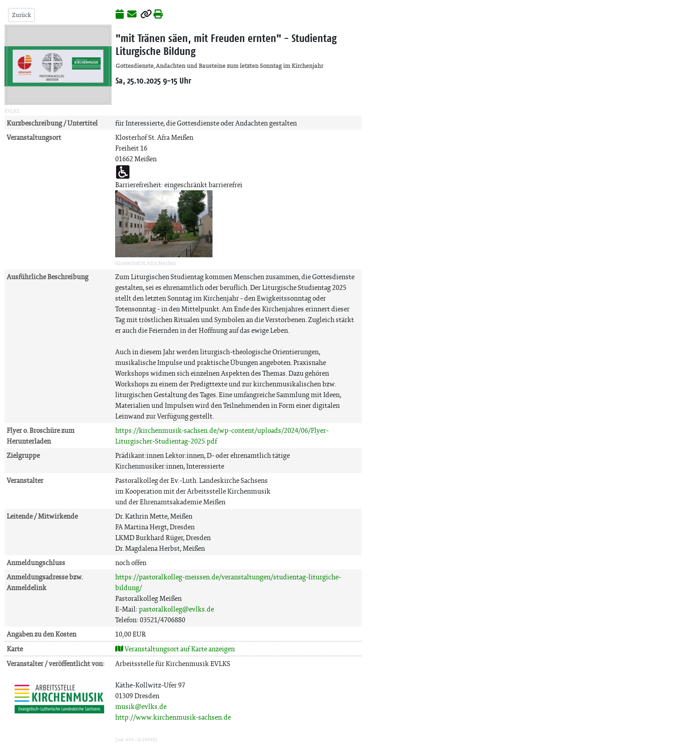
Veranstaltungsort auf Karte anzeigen (175, 649)
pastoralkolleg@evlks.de (176, 609)
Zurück (21, 15)
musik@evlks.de (141, 706)
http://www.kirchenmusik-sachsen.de (173, 717)
